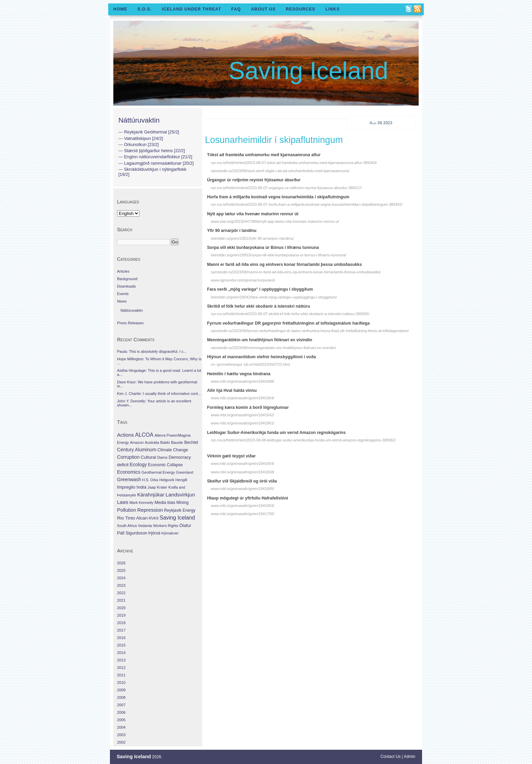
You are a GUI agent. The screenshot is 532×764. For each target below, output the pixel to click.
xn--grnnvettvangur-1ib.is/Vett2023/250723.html (250, 364)
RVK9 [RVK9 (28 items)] (154, 518)
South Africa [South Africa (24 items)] (127, 526)
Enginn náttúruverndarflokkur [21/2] (158, 157)
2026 (121, 563)
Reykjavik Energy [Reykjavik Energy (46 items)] (179, 510)
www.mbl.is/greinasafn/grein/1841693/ (242, 506)
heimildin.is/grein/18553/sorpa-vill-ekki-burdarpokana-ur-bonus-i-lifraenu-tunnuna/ (279, 255)
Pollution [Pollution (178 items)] (127, 510)
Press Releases (130, 323)
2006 (121, 712)
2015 (121, 645)
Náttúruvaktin (139, 120)
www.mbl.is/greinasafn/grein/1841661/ (242, 423)
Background (127, 279)
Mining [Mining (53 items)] (183, 503)
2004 (121, 727)
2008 (121, 697)
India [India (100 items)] (141, 487)
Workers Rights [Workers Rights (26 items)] (166, 526)
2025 (121, 570)
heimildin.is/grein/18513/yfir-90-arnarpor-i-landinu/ (252, 238)
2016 (121, 638)
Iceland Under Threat (191, 9)
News (122, 301)
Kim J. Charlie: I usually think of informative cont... (159, 394)
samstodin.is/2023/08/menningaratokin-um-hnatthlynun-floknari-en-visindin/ (273, 348)
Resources (300, 9)
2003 (121, 735)
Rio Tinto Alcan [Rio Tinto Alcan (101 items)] (132, 518)
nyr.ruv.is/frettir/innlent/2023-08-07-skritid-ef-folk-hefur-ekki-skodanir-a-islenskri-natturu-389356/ (290, 314)
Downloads (126, 286)
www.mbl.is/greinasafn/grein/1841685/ (242, 489)
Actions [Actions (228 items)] (126, 435)
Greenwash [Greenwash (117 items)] (129, 479)
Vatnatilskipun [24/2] (143, 138)
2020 (121, 608)
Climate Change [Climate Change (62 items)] (173, 450)
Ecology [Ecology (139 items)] (138, 465)
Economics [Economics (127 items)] (129, 472)
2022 (121, 593)
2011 (121, 675)
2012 (121, 668)
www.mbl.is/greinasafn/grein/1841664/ (242, 398)
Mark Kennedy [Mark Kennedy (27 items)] (141, 503)
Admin (410, 757)
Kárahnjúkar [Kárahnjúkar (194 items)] (151, 495)
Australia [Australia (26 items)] (152, 442)
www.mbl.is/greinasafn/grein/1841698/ (242, 381)
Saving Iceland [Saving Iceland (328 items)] (177, 518)
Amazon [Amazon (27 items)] (137, 442)
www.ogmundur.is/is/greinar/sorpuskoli (243, 280)
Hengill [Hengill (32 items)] (181, 480)
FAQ (236, 9)
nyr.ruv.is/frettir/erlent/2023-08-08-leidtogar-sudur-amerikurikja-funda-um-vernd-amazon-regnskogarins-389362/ (303, 440)
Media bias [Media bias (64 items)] (165, 503)
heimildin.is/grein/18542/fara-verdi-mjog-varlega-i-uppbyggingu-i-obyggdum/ (274, 297)
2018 (121, 623)
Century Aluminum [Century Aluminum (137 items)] (137, 450)
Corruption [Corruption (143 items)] (128, 457)
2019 (121, 615)
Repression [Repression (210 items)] (150, 510)
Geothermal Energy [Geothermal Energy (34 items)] (158, 472)
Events (123, 294)
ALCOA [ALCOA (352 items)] (144, 435)
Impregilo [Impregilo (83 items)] (126, 487)
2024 (121, 578)
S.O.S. (145, 9)
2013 (121, 660)
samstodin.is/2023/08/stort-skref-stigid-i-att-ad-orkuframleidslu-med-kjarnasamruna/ (280, 171)
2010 (121, 683)
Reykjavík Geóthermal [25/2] (151, 132)
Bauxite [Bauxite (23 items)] (177, 442)
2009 (121, 690)
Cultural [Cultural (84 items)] (148, 457)
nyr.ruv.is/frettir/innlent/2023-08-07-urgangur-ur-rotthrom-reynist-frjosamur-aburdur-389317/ (286, 188)
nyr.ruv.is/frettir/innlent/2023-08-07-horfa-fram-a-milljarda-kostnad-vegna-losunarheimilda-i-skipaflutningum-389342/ (307, 204)
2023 (121, 585)
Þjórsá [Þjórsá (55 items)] (154, 533)
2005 (121, 720)
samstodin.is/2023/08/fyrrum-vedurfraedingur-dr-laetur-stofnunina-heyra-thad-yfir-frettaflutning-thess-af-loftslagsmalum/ (310, 331)
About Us (263, 9)
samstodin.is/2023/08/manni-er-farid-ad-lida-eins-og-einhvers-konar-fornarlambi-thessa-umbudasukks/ (296, 272)
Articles (123, 271)
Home (120, 9)
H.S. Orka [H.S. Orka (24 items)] (150, 480)
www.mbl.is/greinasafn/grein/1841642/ (242, 415)
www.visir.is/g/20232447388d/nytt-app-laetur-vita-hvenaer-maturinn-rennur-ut (275, 221)
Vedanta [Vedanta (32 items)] (145, 526)
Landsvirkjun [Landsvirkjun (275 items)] (180, 495)
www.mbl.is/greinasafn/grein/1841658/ (242, 472)
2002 (121, 742)
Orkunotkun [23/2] (141, 144)
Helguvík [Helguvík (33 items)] (167, 480)
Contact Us (391, 757)
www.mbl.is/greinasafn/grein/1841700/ (242, 514)
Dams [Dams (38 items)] (162, 457)
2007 (121, 705)
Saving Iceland (308, 71)
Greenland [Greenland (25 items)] (185, 472)
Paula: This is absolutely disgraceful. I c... (152, 351)
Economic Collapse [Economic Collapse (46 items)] (165, 465)
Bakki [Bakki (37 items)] (165, 442)
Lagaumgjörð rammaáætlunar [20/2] (159, 163)
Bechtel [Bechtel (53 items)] (191, 442)
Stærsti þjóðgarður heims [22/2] (154, 151)
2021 (121, 600)
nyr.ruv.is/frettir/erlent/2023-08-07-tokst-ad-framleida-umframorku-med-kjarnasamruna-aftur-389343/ (294, 163)
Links (332, 9)
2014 (121, 653)
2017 (121, 630)
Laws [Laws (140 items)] (123, 502)
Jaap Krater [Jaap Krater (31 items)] (157, 487)
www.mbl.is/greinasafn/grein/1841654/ (242, 463)
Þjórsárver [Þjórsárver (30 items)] (170, 533)
